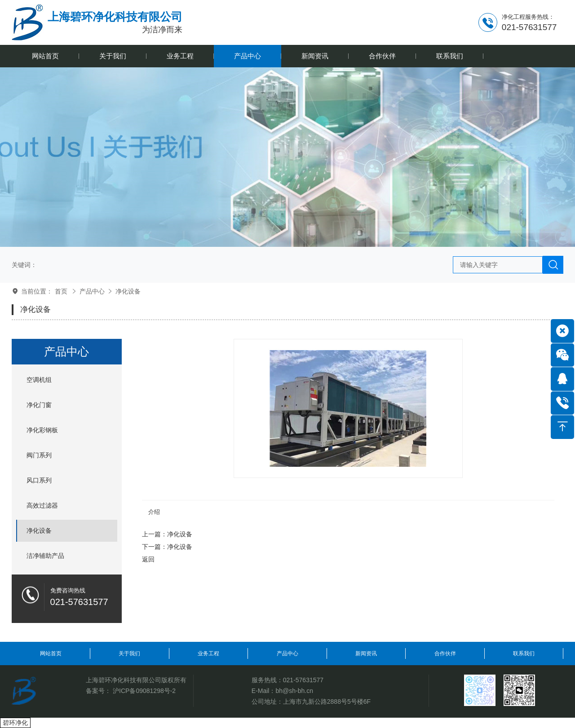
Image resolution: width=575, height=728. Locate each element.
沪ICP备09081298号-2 (144, 691)
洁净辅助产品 (45, 556)
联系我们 (524, 653)
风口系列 (39, 480)
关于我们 (129, 653)
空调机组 (39, 380)
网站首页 (51, 653)
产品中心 (92, 291)
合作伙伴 (445, 653)
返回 (148, 559)
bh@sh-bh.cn (294, 691)
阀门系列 (39, 455)
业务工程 (208, 653)
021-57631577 (303, 680)
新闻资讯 (366, 653)
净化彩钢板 (42, 430)
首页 (61, 291)
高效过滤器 (42, 505)
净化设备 (128, 291)
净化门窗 (39, 405)
